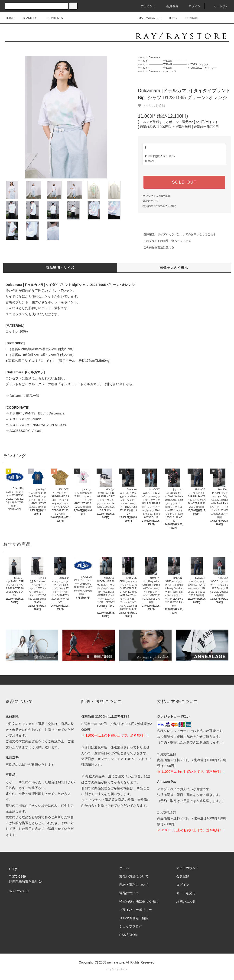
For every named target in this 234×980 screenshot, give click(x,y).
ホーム (141, 57)
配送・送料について (134, 885)
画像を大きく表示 (174, 268)
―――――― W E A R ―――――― (167, 61)
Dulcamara (154, 57)
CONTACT (189, 18)
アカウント (146, 6)
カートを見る (186, 893)
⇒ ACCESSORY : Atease (24, 431)
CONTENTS (52, 18)
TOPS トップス (199, 64)
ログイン (192, 6)
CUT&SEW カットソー (203, 68)
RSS (123, 935)
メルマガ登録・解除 (134, 918)
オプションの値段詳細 (156, 196)
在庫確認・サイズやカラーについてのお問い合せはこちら (177, 234)
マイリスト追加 (151, 106)
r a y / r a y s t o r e (117, 969)
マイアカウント (188, 868)
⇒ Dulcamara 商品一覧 (22, 396)
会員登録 (170, 6)
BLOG (170, 18)
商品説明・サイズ (60, 268)
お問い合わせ (186, 901)
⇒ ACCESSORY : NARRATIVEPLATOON (36, 425)
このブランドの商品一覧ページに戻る (164, 241)
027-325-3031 (19, 891)
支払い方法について (134, 876)
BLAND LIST (28, 18)
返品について (151, 201)
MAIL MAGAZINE (147, 18)
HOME (10, 18)
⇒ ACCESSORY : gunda (24, 419)
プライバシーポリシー (136, 910)
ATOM (133, 935)
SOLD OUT (184, 182)
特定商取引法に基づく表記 (159, 206)
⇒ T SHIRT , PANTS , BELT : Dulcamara (35, 413)
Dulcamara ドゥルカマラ (162, 71)
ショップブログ (131, 926)
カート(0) (218, 6)
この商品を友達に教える (156, 247)
